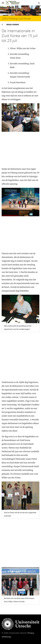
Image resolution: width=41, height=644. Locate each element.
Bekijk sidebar (13, 25)
